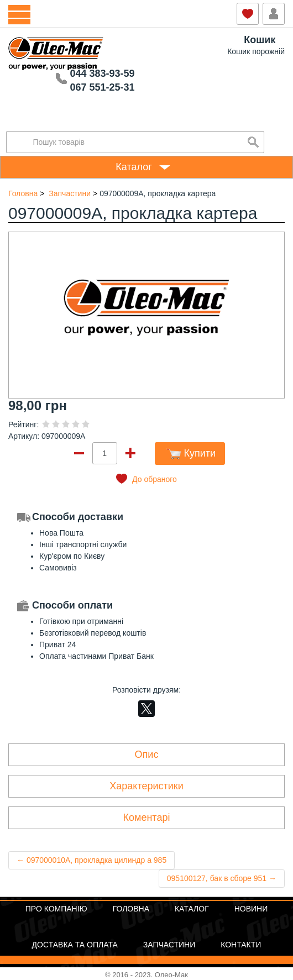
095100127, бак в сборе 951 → (222, 878)
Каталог (134, 167)
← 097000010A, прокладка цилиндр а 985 (91, 860)
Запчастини (169, 945)
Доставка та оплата (75, 945)
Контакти (241, 945)
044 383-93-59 (102, 74)
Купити (200, 453)
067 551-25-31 (102, 87)
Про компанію (56, 909)
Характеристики (146, 786)
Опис (147, 754)
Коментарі (147, 817)
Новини (251, 909)
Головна (131, 909)
